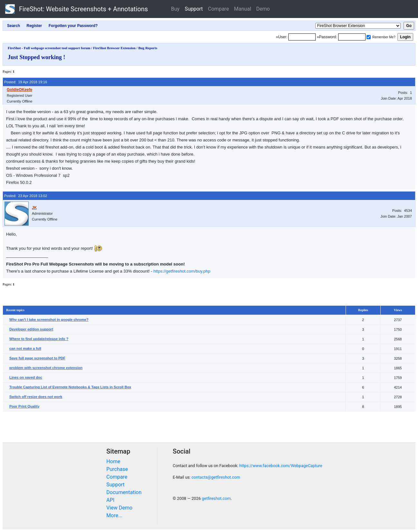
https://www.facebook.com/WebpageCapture (281, 466)
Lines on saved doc (26, 377)
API (111, 500)
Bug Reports (148, 48)
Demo (263, 9)
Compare (218, 9)
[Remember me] (369, 37)
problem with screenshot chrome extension (46, 368)
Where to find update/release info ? (39, 339)
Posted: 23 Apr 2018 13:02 (26, 196)
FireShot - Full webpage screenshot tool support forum (49, 48)
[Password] (352, 37)
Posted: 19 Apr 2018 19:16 (26, 82)
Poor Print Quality (24, 406)
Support (194, 9)
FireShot (77, 9)
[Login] (302, 37)
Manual (242, 9)
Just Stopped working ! (37, 57)
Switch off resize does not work (36, 397)
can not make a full (25, 348)
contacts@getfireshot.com (216, 477)
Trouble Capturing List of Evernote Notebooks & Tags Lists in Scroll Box (70, 387)
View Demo (120, 508)
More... (115, 515)
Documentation (124, 492)
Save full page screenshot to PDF (37, 358)
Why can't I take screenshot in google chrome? (49, 320)
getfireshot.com (216, 498)
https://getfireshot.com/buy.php (182, 271)
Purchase (117, 469)
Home (113, 461)
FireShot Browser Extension (114, 48)
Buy (175, 9)
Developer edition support (31, 329)
